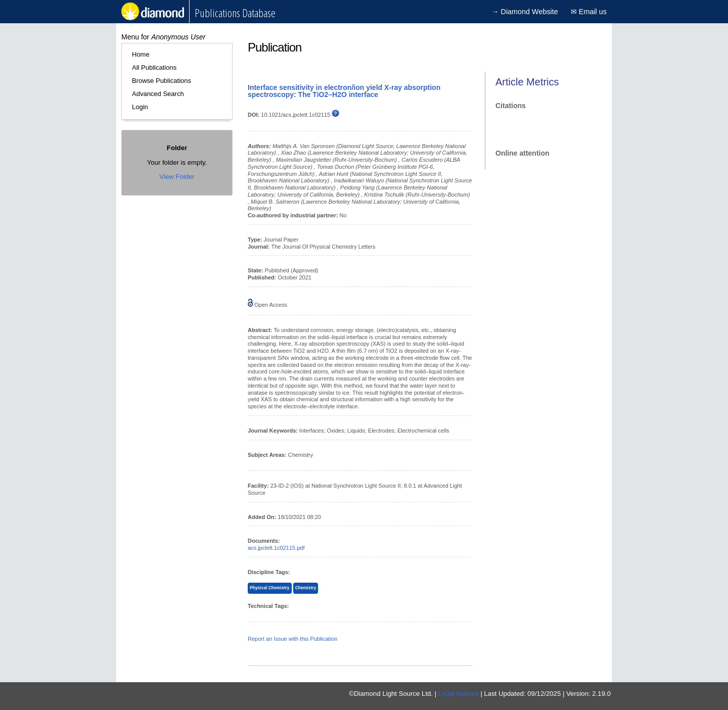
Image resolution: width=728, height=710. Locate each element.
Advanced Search (158, 94)
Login (140, 107)
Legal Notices (459, 694)
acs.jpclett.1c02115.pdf (276, 548)
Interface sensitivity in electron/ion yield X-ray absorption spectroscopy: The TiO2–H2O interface (344, 91)
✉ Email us (589, 12)
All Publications (154, 67)
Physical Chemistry (270, 588)
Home (141, 54)
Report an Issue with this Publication (292, 639)
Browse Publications (162, 81)
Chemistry (306, 588)
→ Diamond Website (525, 12)
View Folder (177, 177)
